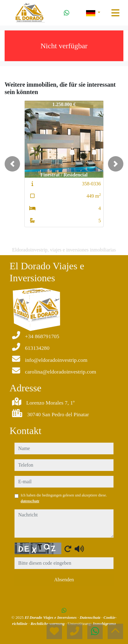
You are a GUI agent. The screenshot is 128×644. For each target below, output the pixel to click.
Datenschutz (91, 617)
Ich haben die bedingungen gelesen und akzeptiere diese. (64, 498)
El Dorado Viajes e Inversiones (51, 617)
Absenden (64, 580)
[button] (12, 164)
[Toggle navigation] (115, 13)
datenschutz (30, 501)
